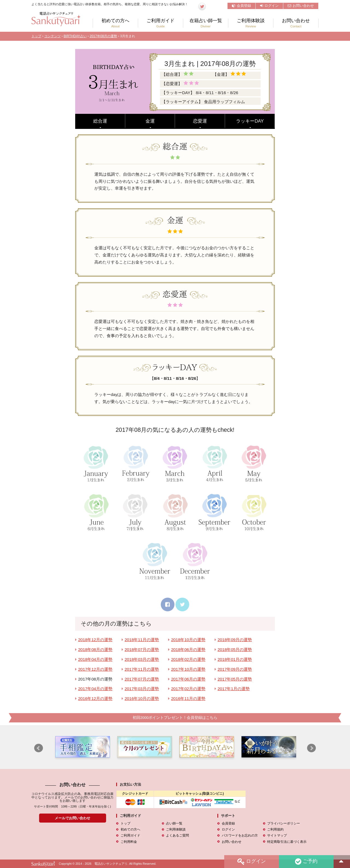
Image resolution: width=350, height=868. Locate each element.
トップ (36, 36)
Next (311, 748)
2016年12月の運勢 (95, 698)
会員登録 (241, 6)
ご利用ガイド (161, 23)
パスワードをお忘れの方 (240, 835)
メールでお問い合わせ (72, 818)
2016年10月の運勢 (142, 698)
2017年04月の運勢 (95, 689)
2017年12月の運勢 (95, 669)
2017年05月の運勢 (235, 679)
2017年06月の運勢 (188, 679)
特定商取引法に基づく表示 (287, 841)
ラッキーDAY (250, 121)
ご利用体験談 (251, 23)
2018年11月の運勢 (142, 640)
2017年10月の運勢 (188, 669)
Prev (39, 748)
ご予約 (306, 862)
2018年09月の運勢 (235, 640)
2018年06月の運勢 (188, 649)
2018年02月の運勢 (188, 659)
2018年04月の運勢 (95, 659)
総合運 (100, 121)
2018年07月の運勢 (142, 649)
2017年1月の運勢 (234, 689)
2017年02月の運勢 (188, 689)
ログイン (269, 6)
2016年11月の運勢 (188, 698)
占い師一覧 (174, 823)
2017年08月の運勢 (103, 36)
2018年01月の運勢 (235, 659)
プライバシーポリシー (284, 823)
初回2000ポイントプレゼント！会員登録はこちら (175, 718)
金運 (150, 121)
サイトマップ (277, 835)
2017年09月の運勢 (235, 669)
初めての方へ (115, 23)
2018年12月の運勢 (95, 640)
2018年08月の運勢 (95, 649)
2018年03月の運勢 (142, 659)
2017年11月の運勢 (142, 669)
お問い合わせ (301, 6)
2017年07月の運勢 (142, 679)
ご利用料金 (129, 841)
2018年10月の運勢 (188, 640)
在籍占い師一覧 (206, 23)
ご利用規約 (275, 829)
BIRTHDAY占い (75, 36)
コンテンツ (52, 36)
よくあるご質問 (177, 835)
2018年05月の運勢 (235, 649)
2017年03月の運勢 (142, 689)
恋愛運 (200, 121)
